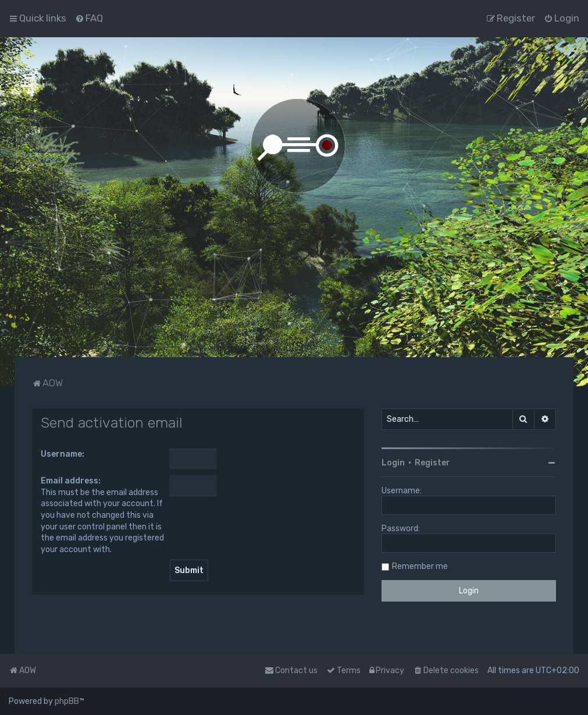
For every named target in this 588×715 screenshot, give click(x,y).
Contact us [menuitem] (291, 670)
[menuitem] (89, 18)
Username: (63, 454)
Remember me (420, 566)
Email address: (71, 481)
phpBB (67, 701)
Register (432, 463)
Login (393, 463)
